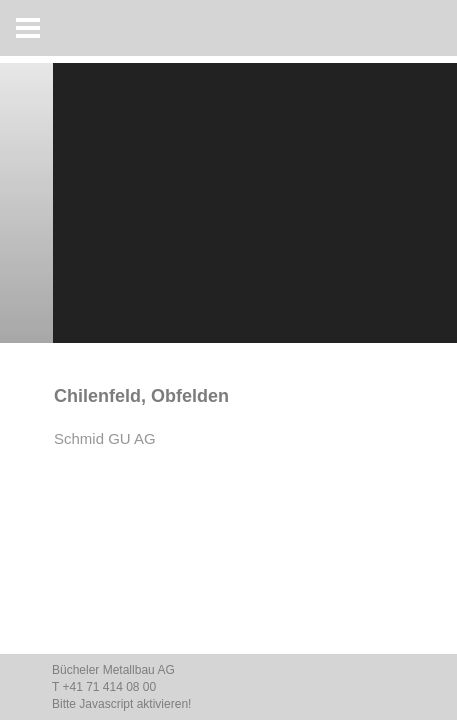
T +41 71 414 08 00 (104, 687)
